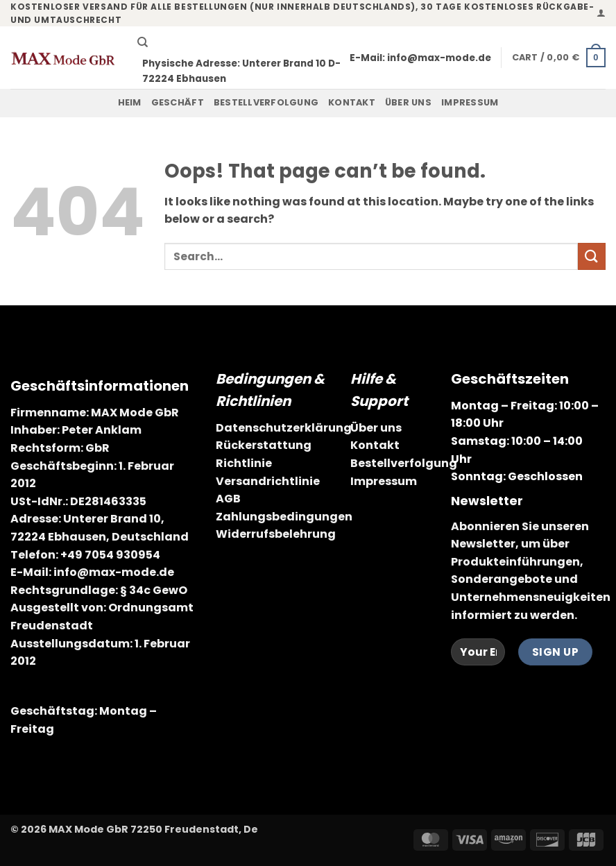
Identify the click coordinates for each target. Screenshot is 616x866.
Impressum (470, 102)
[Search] (143, 42)
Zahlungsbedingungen (284, 517)
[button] (601, 13)
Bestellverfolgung (266, 102)
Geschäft (178, 102)
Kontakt (352, 102)
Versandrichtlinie (268, 481)
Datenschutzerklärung (284, 428)
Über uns (408, 102)
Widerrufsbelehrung (276, 534)
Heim (130, 102)
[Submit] (592, 256)
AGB (228, 499)
